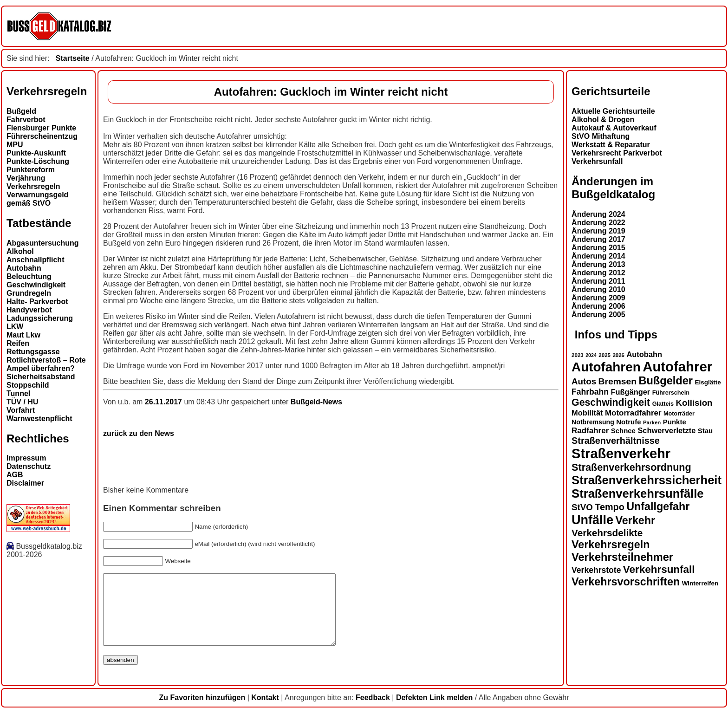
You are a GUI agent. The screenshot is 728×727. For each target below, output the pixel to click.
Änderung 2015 (598, 248)
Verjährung (26, 178)
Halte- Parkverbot (37, 302)
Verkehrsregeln (33, 186)
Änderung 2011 (598, 281)
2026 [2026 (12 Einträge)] (618, 355)
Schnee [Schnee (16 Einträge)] (623, 431)
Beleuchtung (29, 276)
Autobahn (24, 268)
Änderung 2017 (598, 239)
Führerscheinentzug (42, 136)
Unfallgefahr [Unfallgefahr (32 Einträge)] (658, 506)
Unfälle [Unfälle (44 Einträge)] (592, 520)
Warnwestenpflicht (39, 419)
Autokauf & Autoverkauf (614, 128)
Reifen (18, 343)
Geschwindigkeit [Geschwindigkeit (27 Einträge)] (611, 402)
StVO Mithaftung (601, 136)
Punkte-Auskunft (36, 153)
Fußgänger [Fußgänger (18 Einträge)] (630, 392)
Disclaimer (25, 483)
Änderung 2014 (598, 256)
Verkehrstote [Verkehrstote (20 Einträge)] (596, 570)
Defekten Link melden (434, 711)
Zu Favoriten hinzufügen (202, 711)
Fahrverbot (26, 120)
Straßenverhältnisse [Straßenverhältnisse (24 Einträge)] (616, 441)
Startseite (73, 58)
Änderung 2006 (598, 306)
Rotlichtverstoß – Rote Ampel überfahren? (46, 364)
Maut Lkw (23, 335)
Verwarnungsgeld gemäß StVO (37, 199)
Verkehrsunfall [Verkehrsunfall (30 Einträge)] (659, 569)
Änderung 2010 (598, 289)
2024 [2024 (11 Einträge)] (591, 355)
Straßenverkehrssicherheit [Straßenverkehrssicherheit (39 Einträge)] (647, 480)
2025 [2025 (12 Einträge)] (604, 355)
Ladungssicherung (40, 318)
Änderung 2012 (598, 273)
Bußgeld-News (316, 402)
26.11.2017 (165, 402)
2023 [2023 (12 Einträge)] (578, 355)
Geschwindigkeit (36, 285)
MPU (15, 145)
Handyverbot (29, 310)
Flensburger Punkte (41, 128)
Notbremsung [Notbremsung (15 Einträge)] (593, 422)
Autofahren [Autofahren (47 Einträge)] (606, 367)
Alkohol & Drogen (603, 120)
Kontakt (265, 711)
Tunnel (18, 393)
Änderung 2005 (598, 315)
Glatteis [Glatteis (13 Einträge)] (663, 404)
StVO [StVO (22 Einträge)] (582, 507)
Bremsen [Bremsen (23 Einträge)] (617, 381)
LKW (15, 327)
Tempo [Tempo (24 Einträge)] (610, 507)
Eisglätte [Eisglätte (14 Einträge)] (708, 382)
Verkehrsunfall (597, 161)
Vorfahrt (21, 410)
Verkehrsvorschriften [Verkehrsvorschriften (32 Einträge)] (626, 582)
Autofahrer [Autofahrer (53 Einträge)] (677, 367)
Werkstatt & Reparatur (611, 145)
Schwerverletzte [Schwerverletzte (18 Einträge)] (666, 430)
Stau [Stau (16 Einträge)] (705, 431)
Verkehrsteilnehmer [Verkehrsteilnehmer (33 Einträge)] (622, 557)
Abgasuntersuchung (43, 243)
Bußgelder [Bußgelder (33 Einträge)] (666, 381)
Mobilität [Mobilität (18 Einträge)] (587, 413)
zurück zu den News (139, 433)
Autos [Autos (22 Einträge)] (584, 381)
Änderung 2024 (598, 214)
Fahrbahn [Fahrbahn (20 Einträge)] (590, 392)
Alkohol (20, 251)
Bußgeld (21, 111)
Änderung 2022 (598, 223)
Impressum (26, 458)
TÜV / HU (22, 402)
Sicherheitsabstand (41, 377)
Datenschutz (29, 466)
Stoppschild (28, 385)
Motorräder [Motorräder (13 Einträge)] (679, 414)
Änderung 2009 (598, 298)
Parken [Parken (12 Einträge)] (652, 422)
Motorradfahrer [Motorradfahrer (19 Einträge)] (633, 413)
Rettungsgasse (33, 352)
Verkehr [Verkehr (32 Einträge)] (636, 520)
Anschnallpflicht (35, 260)
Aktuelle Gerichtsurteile (613, 111)
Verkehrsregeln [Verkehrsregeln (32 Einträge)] (611, 545)
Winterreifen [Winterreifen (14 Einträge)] (700, 583)
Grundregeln (29, 293)
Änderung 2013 (598, 264)
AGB (15, 475)
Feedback (373, 711)
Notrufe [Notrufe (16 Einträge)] (628, 422)
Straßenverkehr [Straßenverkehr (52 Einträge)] (621, 454)
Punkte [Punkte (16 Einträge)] (675, 422)
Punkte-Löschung (38, 161)
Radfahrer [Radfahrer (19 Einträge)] (590, 431)
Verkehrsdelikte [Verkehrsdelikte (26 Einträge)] (607, 533)
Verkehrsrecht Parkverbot (617, 153)
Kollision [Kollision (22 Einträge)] (694, 403)
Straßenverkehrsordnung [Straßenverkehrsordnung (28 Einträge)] (631, 467)
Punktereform (31, 170)
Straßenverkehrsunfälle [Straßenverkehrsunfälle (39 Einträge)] (638, 493)
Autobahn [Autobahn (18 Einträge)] (644, 354)
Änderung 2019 (598, 231)
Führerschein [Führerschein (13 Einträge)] (671, 393)
